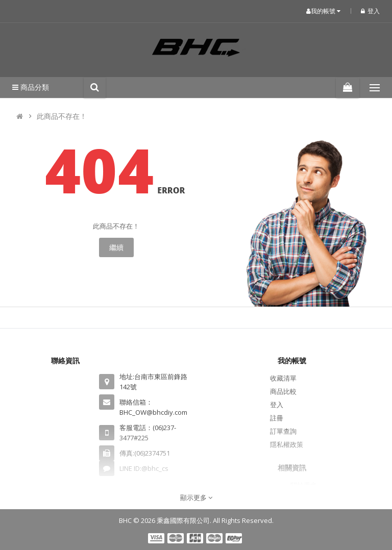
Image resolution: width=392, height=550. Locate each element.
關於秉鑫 (304, 485)
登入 (370, 11)
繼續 (116, 247)
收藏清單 (283, 378)
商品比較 (283, 391)
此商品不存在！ (62, 116)
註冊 (277, 418)
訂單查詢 (283, 431)
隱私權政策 (287, 444)
